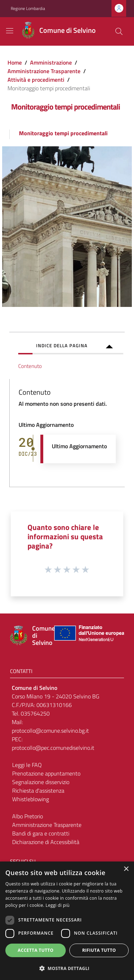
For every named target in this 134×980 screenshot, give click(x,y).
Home (15, 62)
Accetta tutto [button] (36, 950)
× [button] (126, 869)
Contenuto (30, 366)
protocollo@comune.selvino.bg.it (50, 731)
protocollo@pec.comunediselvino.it (53, 748)
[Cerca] (119, 31)
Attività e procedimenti (36, 80)
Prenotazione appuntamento (46, 773)
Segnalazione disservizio (41, 782)
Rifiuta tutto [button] (99, 950)
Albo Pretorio (28, 816)
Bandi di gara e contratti (41, 833)
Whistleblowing (31, 799)
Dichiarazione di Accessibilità (46, 842)
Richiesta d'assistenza (38, 790)
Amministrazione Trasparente (44, 71)
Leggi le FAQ (27, 765)
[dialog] (67, 921)
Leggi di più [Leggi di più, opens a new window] (58, 905)
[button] (67, 968)
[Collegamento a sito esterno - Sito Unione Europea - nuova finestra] (88, 635)
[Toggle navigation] (10, 31)
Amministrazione (51, 62)
